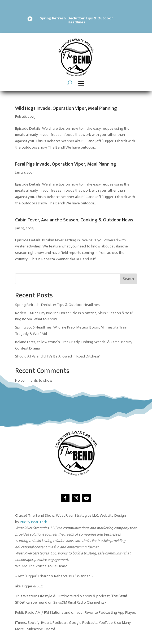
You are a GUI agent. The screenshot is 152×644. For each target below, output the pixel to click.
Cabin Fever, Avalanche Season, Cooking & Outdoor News (74, 220)
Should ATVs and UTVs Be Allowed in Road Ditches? (57, 356)
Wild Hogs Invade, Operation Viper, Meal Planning (66, 108)
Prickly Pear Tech (34, 522)
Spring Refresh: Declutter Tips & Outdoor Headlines (76, 20)
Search (128, 279)
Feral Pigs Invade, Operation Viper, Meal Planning (66, 164)
